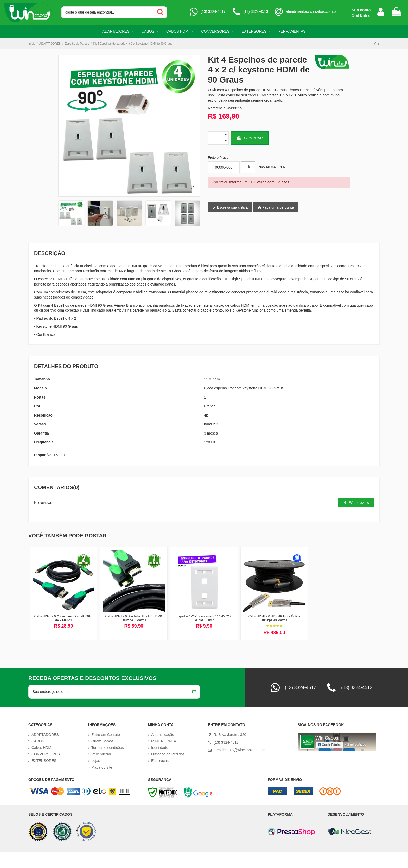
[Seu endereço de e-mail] (109, 692)
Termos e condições (108, 748)
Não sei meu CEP (272, 167)
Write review (356, 503)
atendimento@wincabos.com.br (239, 750)
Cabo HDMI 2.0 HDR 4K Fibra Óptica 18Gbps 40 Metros (274, 618)
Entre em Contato (106, 735)
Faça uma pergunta (276, 208)
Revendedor (101, 754)
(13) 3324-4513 (226, 742)
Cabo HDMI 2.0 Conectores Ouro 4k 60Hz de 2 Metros (64, 618)
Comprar (250, 138)
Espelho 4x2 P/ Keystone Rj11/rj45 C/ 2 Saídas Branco (204, 618)
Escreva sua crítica (230, 208)
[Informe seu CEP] (224, 167)
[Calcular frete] (248, 167)
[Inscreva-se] (194, 692)
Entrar (366, 15)
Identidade (160, 748)
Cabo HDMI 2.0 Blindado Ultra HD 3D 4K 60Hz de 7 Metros (134, 618)
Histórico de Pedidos (168, 754)
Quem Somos (103, 741)
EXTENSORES (44, 761)
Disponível (43, 455)
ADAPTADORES (45, 735)
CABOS (38, 741)
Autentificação (163, 735)
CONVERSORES (46, 754)
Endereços (160, 761)
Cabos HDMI (42, 748)
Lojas (96, 761)
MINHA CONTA (164, 741)
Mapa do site (102, 767)
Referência (217, 108)
